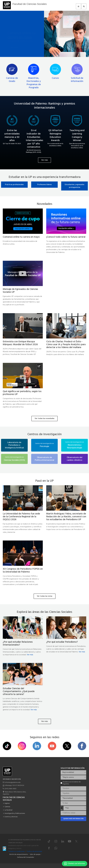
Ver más (44, 160)
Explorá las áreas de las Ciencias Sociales (44, 612)
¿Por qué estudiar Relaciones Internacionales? (18, 643)
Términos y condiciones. (17, 852)
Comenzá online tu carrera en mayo (22, 27)
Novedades (45, 204)
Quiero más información (73, 819)
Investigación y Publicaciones (15, 813)
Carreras (7, 807)
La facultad (8, 810)
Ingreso (7, 803)
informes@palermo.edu (13, 782)
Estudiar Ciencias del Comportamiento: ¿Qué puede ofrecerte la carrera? (19, 691)
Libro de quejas (35, 854)
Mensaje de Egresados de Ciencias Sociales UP (20, 291)
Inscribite (14, 43)
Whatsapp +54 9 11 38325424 (15, 785)
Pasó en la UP (44, 481)
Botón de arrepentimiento (19, 854)
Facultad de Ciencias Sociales (30, 4)
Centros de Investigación (45, 434)
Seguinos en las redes (45, 737)
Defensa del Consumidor (26, 857)
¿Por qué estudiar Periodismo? (62, 642)
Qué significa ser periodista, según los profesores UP (22, 393)
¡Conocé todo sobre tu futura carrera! (66, 237)
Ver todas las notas (45, 596)
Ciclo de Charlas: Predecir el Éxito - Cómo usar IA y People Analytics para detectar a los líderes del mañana (66, 345)
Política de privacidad (34, 852)
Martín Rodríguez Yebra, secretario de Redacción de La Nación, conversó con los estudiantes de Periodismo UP (66, 517)
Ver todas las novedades (44, 419)
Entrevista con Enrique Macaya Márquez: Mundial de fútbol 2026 (20, 343)
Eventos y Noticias (11, 817)
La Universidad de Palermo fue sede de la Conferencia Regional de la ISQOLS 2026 (21, 517)
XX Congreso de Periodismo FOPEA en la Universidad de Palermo (23, 570)
